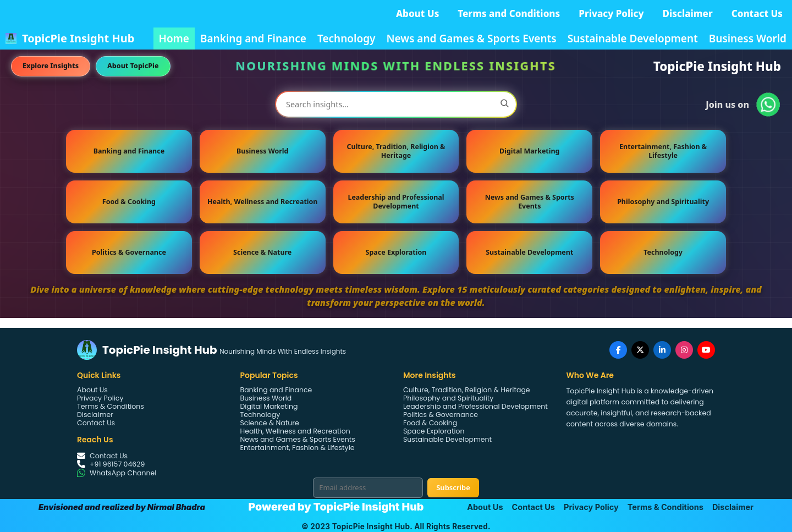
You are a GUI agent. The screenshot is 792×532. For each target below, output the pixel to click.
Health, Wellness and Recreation (263, 202)
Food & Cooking (129, 202)
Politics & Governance (129, 252)
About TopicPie (133, 66)
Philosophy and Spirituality (663, 202)
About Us (417, 13)
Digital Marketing (529, 151)
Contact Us (757, 13)
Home (174, 39)
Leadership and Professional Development (396, 202)
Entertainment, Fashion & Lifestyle (663, 151)
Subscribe (453, 487)
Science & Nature (262, 252)
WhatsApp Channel (123, 473)
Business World (748, 39)
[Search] (504, 105)
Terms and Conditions (509, 13)
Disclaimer (688, 13)
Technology (346, 39)
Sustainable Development (633, 39)
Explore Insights (51, 66)
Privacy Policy (611, 13)
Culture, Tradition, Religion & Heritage (396, 151)
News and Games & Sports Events (471, 39)
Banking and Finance (253, 39)
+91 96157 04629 (117, 464)
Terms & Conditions (111, 406)
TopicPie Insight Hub (78, 38)
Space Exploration (396, 252)
